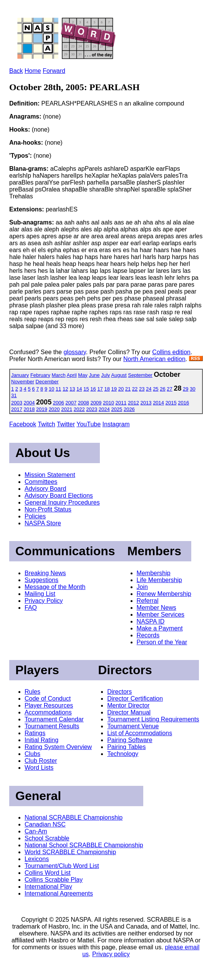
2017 (17, 409)
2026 (129, 409)
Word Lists (39, 768)
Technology (123, 754)
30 (192, 389)
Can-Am (36, 831)
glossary (75, 352)
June (94, 375)
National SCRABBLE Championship (74, 817)
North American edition (154, 359)
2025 (117, 409)
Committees (41, 482)
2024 (104, 409)
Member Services (161, 615)
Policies (35, 516)
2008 (84, 403)
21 (128, 389)
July (105, 375)
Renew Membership (164, 594)
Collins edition (171, 352)
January (20, 375)
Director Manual (129, 712)
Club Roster (41, 761)
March (59, 375)
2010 (108, 403)
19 (114, 389)
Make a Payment (160, 628)
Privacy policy (111, 954)
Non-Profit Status (48, 509)
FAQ (31, 608)
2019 (42, 409)
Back (16, 71)
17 (100, 389)
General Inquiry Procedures (62, 502)
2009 (96, 403)
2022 (79, 409)
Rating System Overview (58, 747)
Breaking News (45, 573)
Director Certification (135, 699)
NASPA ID (151, 621)
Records (148, 635)
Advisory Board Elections (59, 496)
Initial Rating (41, 740)
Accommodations (48, 712)
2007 (71, 403)
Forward (54, 71)
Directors (119, 692)
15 (86, 389)
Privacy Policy (44, 601)
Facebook (23, 424)
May (83, 375)
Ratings (35, 733)
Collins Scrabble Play (54, 880)
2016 (183, 403)
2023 (92, 409)
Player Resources (49, 705)
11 (58, 389)
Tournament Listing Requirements (153, 719)
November (23, 382)
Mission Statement (50, 475)
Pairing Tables (126, 747)
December (47, 382)
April (72, 375)
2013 (146, 403)
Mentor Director (128, 705)
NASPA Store (43, 523)
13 (72, 389)
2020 (54, 409)
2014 (158, 403)
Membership (154, 573)
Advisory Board (46, 489)
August (119, 375)
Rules (32, 692)
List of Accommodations (140, 733)
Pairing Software (130, 740)
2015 (171, 403)
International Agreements (59, 893)
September (140, 375)
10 (51, 389)
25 (156, 389)
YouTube (89, 424)
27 (169, 389)
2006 (59, 403)
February (40, 375)
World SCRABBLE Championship (70, 852)
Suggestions (41, 580)
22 (135, 389)
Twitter (66, 424)
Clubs (32, 754)
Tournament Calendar (54, 719)
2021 (67, 409)
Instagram (116, 424)
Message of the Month (55, 587)
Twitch (46, 424)
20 (121, 389)
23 (142, 389)
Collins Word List (48, 873)
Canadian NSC (45, 824)
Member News (157, 608)
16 (93, 389)
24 (149, 389)
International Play (48, 887)
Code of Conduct (48, 699)
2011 (121, 403)
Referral (148, 601)
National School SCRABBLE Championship (84, 845)
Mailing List (40, 594)
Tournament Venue (133, 726)
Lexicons (37, 859)
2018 (29, 409)
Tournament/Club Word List (62, 866)
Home (33, 71)
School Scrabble (47, 838)
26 (162, 389)
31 (14, 395)
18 (107, 389)
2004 (29, 403)
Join (142, 587)
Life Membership (159, 580)
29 (185, 389)
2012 (133, 403)
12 (65, 389)
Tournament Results (52, 726)
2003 (17, 403)
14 (79, 389)
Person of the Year (162, 642)
